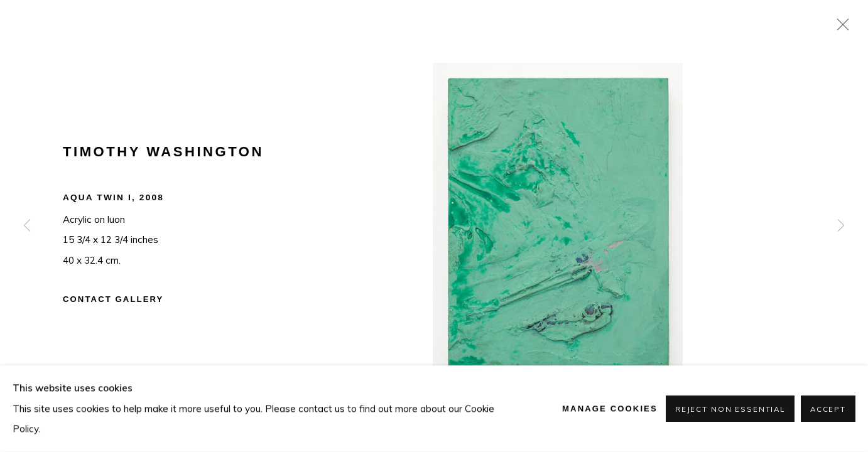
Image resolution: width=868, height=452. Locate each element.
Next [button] (841, 226)
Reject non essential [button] (730, 409)
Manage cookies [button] (610, 408)
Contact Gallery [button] (113, 299)
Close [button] (840, 28)
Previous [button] (27, 226)
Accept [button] (828, 409)
